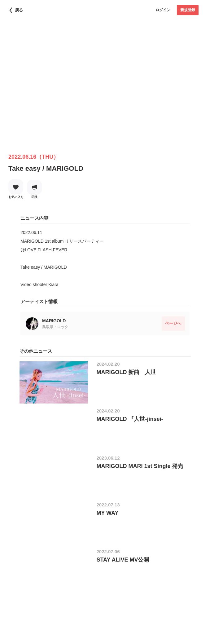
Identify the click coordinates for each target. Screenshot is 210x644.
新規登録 (188, 10)
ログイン (163, 10)
